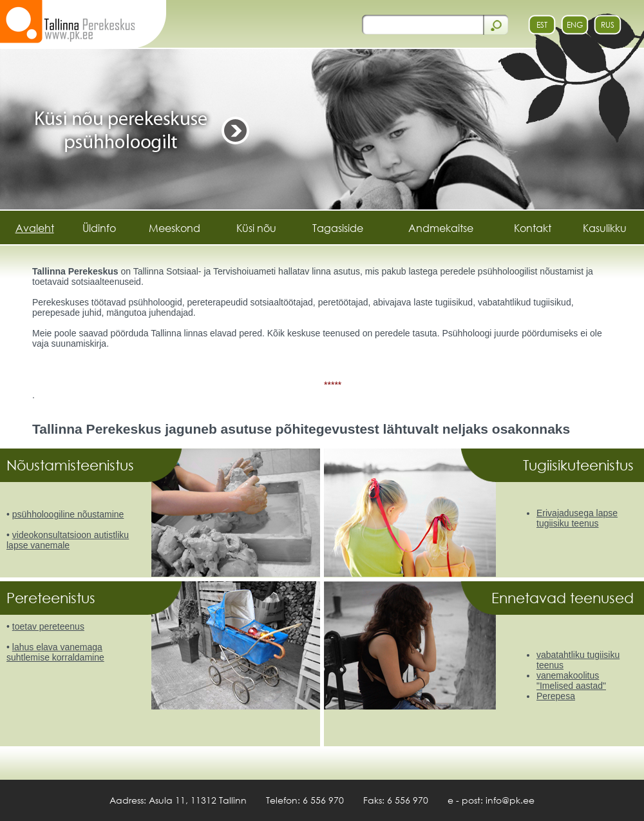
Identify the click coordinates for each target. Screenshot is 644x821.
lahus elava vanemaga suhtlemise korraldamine (55, 652)
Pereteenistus (53, 598)
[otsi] (421, 24)
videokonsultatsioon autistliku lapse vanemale (68, 540)
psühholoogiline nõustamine (68, 514)
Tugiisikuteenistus (580, 465)
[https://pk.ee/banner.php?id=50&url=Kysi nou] (322, 128)
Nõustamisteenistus (72, 465)
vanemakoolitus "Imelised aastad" (571, 681)
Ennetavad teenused (564, 598)
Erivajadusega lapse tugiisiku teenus (577, 518)
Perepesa (556, 696)
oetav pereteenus (50, 626)
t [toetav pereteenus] (14, 626)
